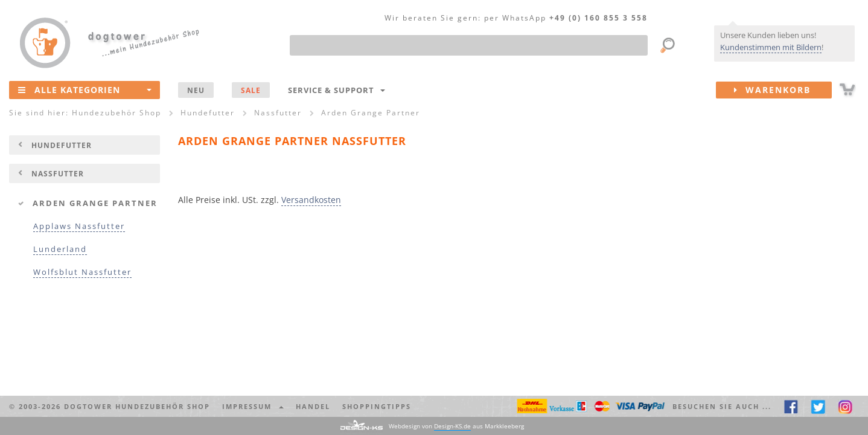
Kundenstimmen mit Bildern (771, 47)
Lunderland (60, 249)
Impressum (253, 406)
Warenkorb (783, 90)
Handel (313, 406)
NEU (196, 90)
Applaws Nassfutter (79, 226)
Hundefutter (62, 145)
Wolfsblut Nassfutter (82, 272)
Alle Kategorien (85, 89)
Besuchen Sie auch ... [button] (722, 406)
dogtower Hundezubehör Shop (137, 406)
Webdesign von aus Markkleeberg (456, 426)
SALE (251, 90)
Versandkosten (311, 200)
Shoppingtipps (377, 406)
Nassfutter (58, 173)
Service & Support (337, 90)
